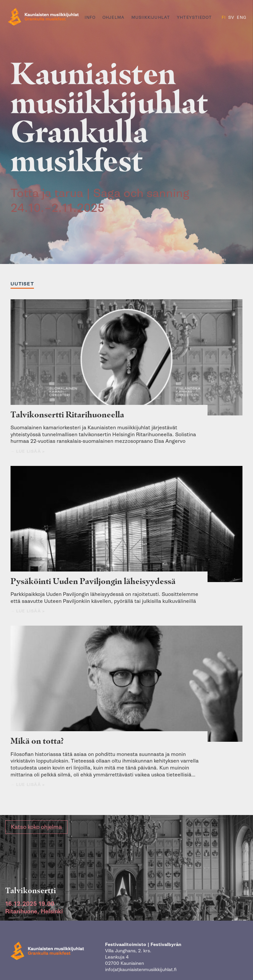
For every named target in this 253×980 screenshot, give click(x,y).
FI (224, 17)
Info (90, 17)
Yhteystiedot (194, 17)
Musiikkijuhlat (151, 17)
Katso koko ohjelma (36, 831)
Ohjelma (113, 17)
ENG (242, 17)
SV (231, 17)
